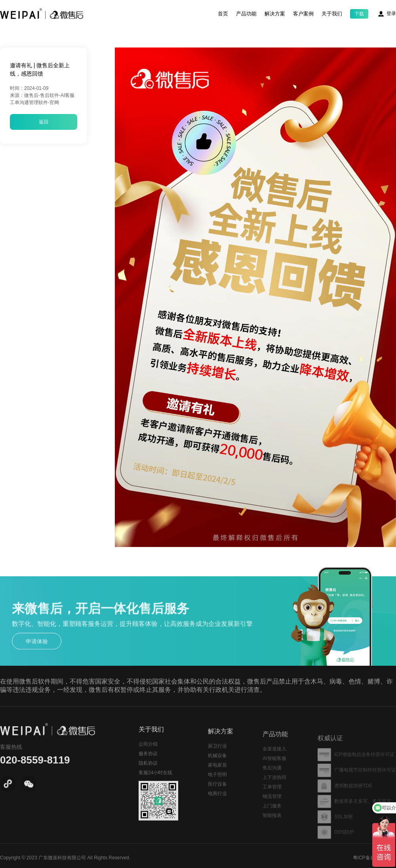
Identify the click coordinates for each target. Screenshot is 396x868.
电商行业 (217, 810)
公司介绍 (148, 757)
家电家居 (217, 781)
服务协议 (148, 767)
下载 (359, 14)
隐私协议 (148, 776)
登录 (391, 13)
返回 (44, 122)
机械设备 (217, 772)
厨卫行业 (217, 762)
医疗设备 (217, 800)
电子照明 (217, 791)
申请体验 (37, 654)
